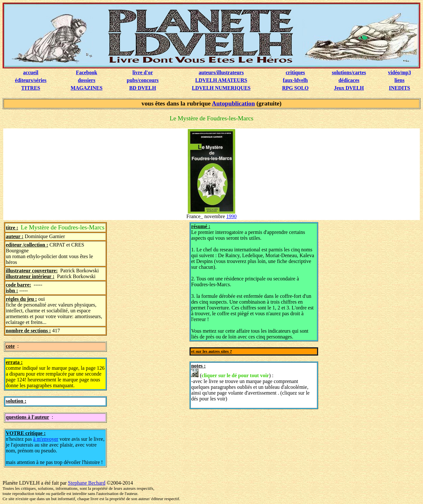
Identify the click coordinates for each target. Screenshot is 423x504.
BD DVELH (143, 88)
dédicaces (349, 80)
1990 (231, 216)
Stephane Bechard (87, 483)
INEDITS (399, 88)
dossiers (86, 80)
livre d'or (143, 72)
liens (400, 80)
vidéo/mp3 (400, 72)
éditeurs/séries (31, 80)
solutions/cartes (349, 72)
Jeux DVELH (349, 88)
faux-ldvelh (295, 80)
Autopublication (233, 103)
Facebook (86, 72)
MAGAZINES (87, 88)
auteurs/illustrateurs (221, 72)
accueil (31, 72)
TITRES (31, 88)
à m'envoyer (46, 439)
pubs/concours (143, 80)
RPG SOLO (295, 88)
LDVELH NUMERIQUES (221, 88)
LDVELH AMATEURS (221, 80)
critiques (296, 72)
